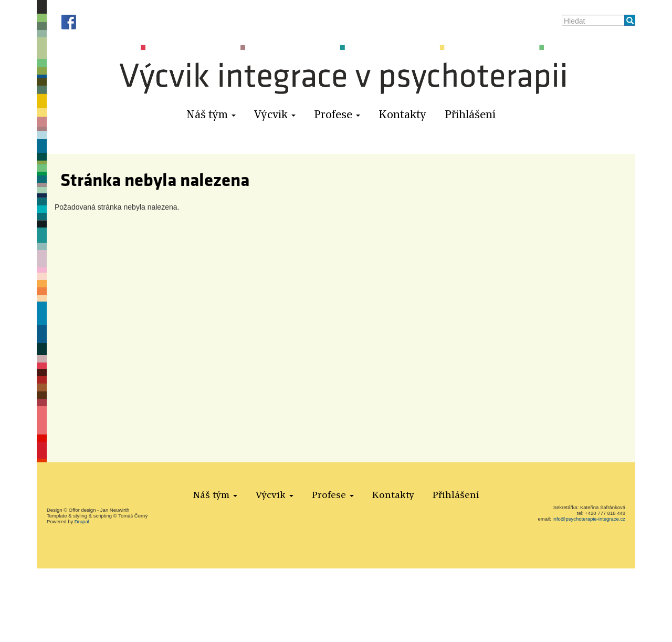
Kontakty (402, 115)
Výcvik (275, 115)
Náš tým (211, 115)
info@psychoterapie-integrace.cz (589, 519)
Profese (337, 115)
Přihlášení (470, 115)
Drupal (82, 521)
